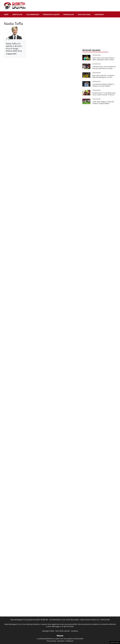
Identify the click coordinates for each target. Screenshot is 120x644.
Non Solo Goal (84, 14)
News (6, 14)
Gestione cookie (115, 642)
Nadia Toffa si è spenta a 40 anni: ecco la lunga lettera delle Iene (14, 47)
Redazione (70, 641)
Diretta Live (17, 14)
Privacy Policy (51, 641)
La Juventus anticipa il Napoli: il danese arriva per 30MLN (103, 85)
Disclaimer (61, 641)
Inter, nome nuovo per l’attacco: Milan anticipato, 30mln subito (104, 59)
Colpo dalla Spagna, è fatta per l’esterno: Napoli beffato (103, 103)
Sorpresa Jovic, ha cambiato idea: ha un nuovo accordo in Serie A (104, 94)
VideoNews (99, 14)
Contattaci (74, 631)
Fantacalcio (69, 14)
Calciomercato (33, 14)
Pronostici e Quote (51, 14)
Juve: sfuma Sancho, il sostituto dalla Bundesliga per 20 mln (103, 76)
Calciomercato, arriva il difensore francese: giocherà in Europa (104, 67)
